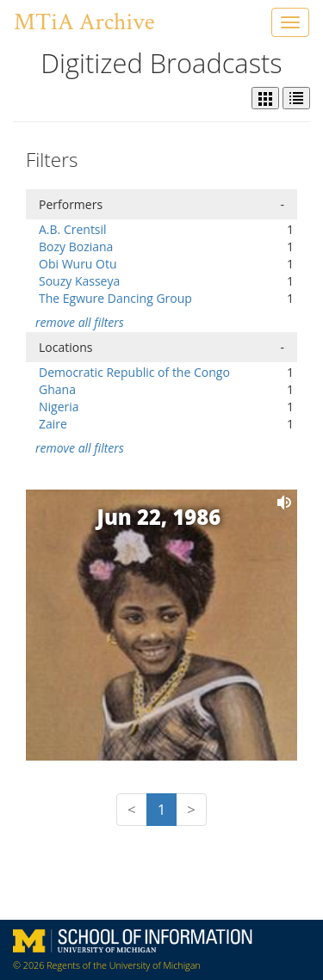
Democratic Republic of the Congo (134, 372)
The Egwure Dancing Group (115, 298)
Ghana (57, 389)
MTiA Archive (84, 22)
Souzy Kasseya (79, 281)
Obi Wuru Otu (78, 264)
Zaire (53, 424)
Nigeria (59, 407)
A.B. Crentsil (73, 229)
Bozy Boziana (76, 247)
